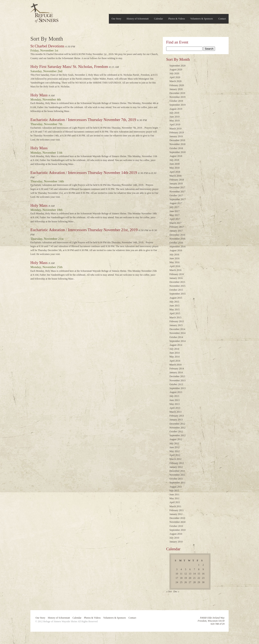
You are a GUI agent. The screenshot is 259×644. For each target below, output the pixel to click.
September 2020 (177, 66)
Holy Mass (39, 95)
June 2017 (174, 211)
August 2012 (176, 439)
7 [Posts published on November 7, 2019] (194, 569)
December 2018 (177, 140)
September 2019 (177, 105)
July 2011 (174, 491)
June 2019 (174, 117)
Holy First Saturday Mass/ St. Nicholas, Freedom (69, 67)
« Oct (169, 591)
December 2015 (177, 282)
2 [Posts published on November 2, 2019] (203, 565)
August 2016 (176, 250)
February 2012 (177, 463)
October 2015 (176, 290)
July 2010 (174, 538)
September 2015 (177, 294)
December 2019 (177, 93)
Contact (222, 19)
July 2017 (174, 207)
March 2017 (175, 223)
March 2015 (175, 317)
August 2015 (176, 298)
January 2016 (176, 278)
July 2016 (174, 255)
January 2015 (176, 325)
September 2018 (177, 152)
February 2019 (177, 132)
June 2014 (174, 353)
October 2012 (176, 432)
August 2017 (176, 203)
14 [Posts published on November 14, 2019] (194, 574)
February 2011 (177, 510)
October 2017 (176, 195)
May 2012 (174, 451)
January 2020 (176, 89)
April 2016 (175, 266)
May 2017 (174, 215)
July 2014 (174, 349)
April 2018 (175, 172)
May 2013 (174, 404)
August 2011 (176, 487)
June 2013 (174, 400)
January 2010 (176, 542)
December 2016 (177, 235)
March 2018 (175, 176)
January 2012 (176, 467)
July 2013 (174, 396)
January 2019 (176, 136)
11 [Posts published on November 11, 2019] (181, 574)
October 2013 (176, 384)
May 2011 (174, 498)
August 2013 (176, 392)
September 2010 (177, 530)
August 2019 (176, 109)
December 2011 (177, 471)
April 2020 (175, 77)
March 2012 (175, 459)
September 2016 (177, 247)
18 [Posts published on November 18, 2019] (181, 578)
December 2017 (177, 187)
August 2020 (176, 70)
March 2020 (175, 81)
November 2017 (177, 192)
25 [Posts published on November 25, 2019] (181, 582)
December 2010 (177, 518)
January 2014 (176, 372)
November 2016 (177, 239)
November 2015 (177, 286)
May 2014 (174, 357)
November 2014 (177, 333)
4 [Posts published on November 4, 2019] (181, 569)
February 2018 (177, 180)
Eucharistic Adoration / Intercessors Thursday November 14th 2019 (84, 173)
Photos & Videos (177, 19)
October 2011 (176, 479)
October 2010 (176, 526)
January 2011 (176, 514)
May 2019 (174, 121)
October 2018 (176, 148)
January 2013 (176, 420)
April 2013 (175, 408)
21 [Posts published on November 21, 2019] (194, 578)
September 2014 (177, 341)
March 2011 (175, 506)
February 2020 (177, 85)
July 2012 (174, 443)
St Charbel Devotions (47, 46)
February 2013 (177, 416)
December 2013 (177, 376)
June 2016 (174, 258)
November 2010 (177, 522)
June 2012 (174, 447)
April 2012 (175, 455)
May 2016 (174, 262)
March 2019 (175, 129)
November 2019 (177, 97)
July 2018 (174, 160)
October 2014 (176, 337)
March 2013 (175, 412)
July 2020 (174, 73)
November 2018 (177, 144)
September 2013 (177, 388)
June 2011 (174, 494)
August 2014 (176, 345)
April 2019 (175, 124)
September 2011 (177, 483)
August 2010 (176, 534)
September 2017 (177, 199)
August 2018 (176, 156)
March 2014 (175, 365)
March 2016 (175, 270)
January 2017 (176, 231)
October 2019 (176, 101)
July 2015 (174, 302)
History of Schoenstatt (138, 19)
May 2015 (174, 309)
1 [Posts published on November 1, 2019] (199, 565)
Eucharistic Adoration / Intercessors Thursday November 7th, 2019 (83, 120)
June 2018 (174, 164)
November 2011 (177, 475)
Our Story (116, 19)
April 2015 (175, 313)
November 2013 (177, 380)
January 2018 (176, 184)
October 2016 (176, 243)
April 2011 (175, 502)
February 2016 (177, 274)
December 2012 (177, 424)
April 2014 (175, 361)
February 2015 (177, 321)
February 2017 (177, 227)
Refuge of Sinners (44, 12)
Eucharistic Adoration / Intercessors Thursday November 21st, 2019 (84, 230)
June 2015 (174, 306)
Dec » (176, 591)
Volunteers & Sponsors (201, 19)
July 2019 (174, 113)
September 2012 (177, 435)
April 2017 (175, 219)
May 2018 (174, 168)
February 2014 (177, 369)
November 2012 (177, 428)
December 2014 (177, 329)
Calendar (158, 19)
